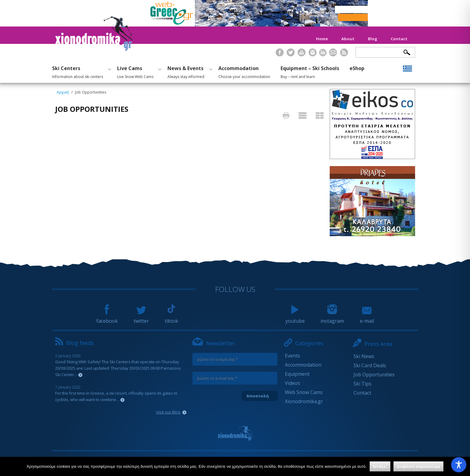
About (348, 39)
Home (322, 39)
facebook (107, 318)
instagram (332, 318)
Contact (399, 39)
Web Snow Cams (304, 392)
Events (292, 356)
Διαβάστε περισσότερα (418, 466)
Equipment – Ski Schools (310, 71)
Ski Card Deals (370, 365)
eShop (357, 68)
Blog (373, 39)
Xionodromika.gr (304, 401)
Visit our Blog (171, 412)
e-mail (367, 318)
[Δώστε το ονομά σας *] (235, 359)
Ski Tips (362, 384)
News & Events (189, 71)
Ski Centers (81, 71)
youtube (295, 318)
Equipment (297, 374)
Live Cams (139, 71)
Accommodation (244, 71)
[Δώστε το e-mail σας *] (235, 378)
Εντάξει (380, 466)
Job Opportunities (374, 375)
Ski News (364, 356)
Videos (292, 383)
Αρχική (63, 92)
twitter (141, 318)
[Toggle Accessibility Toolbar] (459, 465)
